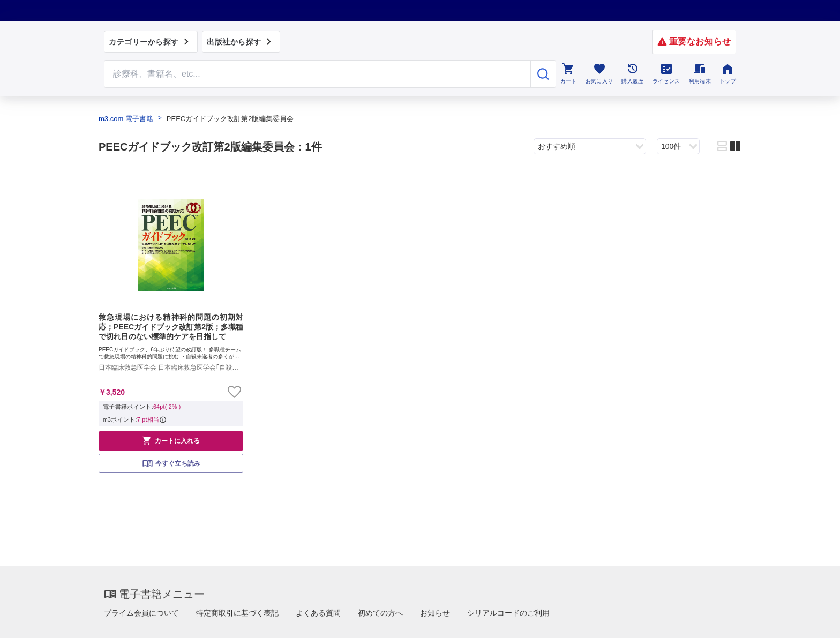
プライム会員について (141, 613)
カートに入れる (171, 440)
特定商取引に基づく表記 (237, 613)
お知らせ (435, 613)
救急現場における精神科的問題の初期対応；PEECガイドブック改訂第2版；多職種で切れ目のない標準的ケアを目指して (171, 327)
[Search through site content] (317, 74)
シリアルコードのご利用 (508, 613)
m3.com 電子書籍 (126, 119)
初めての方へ (380, 613)
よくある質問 (318, 613)
